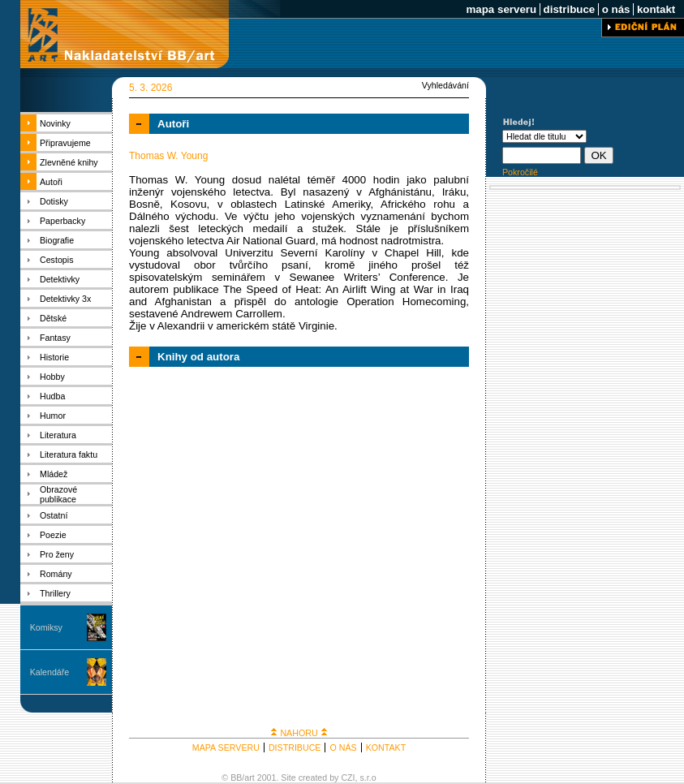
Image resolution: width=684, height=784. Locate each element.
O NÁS (343, 747)
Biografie (57, 240)
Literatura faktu (69, 454)
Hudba (52, 396)
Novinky (55, 123)
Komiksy (46, 627)
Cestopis (56, 260)
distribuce (569, 9)
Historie (54, 357)
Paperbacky (62, 221)
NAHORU (299, 733)
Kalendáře (50, 672)
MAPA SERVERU (226, 747)
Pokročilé (520, 172)
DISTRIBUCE (295, 747)
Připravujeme (65, 143)
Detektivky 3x (65, 299)
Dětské (53, 318)
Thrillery (55, 593)
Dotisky (54, 201)
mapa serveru (501, 9)
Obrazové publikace (58, 494)
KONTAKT (386, 747)
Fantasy (55, 338)
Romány (56, 574)
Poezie (53, 535)
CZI (348, 778)
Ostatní (54, 515)
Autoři (51, 182)
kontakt (656, 9)
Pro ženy (57, 554)
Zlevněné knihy (69, 162)
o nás (616, 9)
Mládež (54, 474)
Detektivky (60, 279)
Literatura (58, 435)
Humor (53, 416)
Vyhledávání (445, 85)
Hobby (52, 377)
